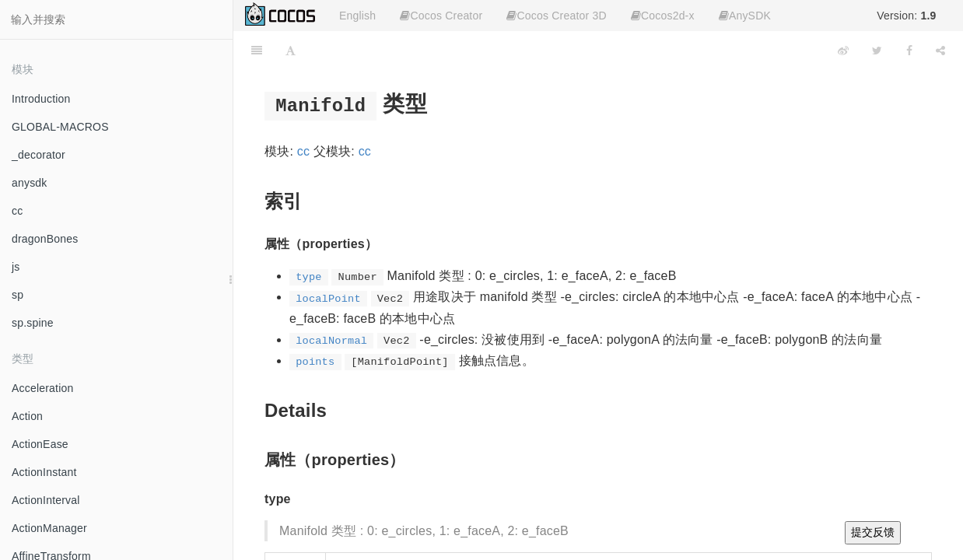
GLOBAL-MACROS (60, 127)
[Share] (940, 51)
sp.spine (33, 323)
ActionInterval (46, 500)
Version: (906, 16)
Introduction (41, 99)
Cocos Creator (441, 16)
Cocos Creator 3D (556, 16)
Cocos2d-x (663, 16)
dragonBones (45, 239)
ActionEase (40, 444)
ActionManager (49, 528)
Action (27, 416)
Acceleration (42, 388)
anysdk (30, 183)
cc (17, 211)
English (357, 16)
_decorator (39, 155)
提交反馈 (873, 532)
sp (18, 295)
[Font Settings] (291, 51)
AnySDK (745, 16)
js (16, 267)
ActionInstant (44, 472)
